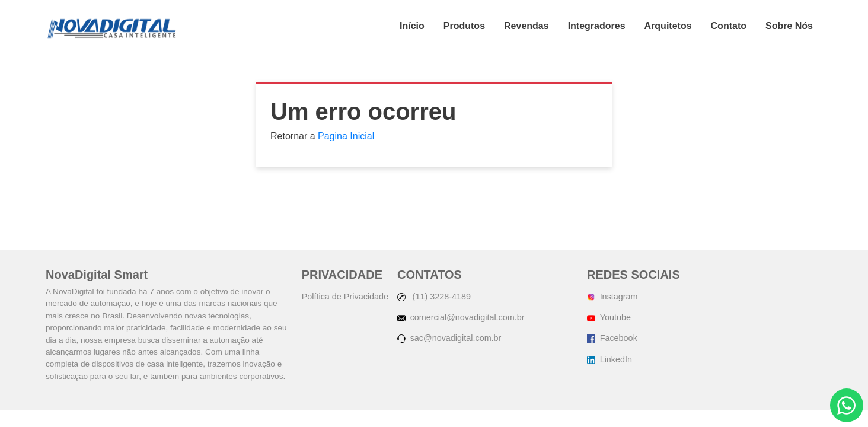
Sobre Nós (789, 26)
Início (412, 26)
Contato (729, 26)
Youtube (609, 317)
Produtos (464, 26)
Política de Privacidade (345, 297)
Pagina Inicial (346, 136)
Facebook (612, 338)
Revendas (526, 26)
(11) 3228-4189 (434, 297)
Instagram (612, 297)
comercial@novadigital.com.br (461, 317)
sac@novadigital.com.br (449, 338)
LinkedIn (609, 359)
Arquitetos (668, 26)
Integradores (597, 26)
